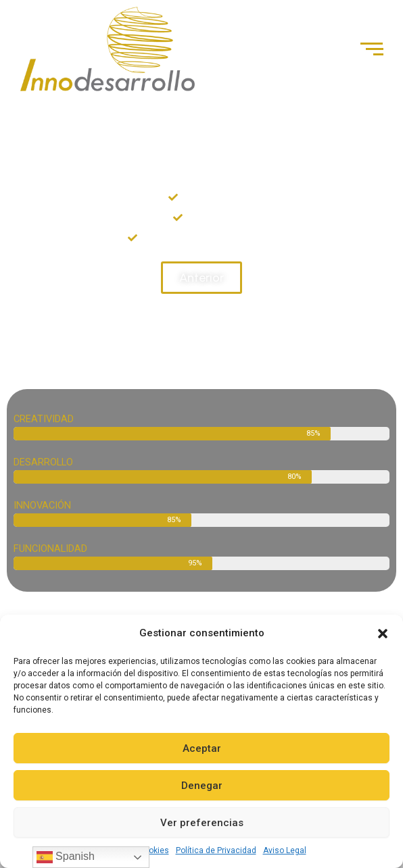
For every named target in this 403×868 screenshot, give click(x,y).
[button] (383, 634)
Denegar (202, 786)
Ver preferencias (202, 823)
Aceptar (202, 748)
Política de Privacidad (216, 850)
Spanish (66, 857)
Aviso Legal (285, 850)
